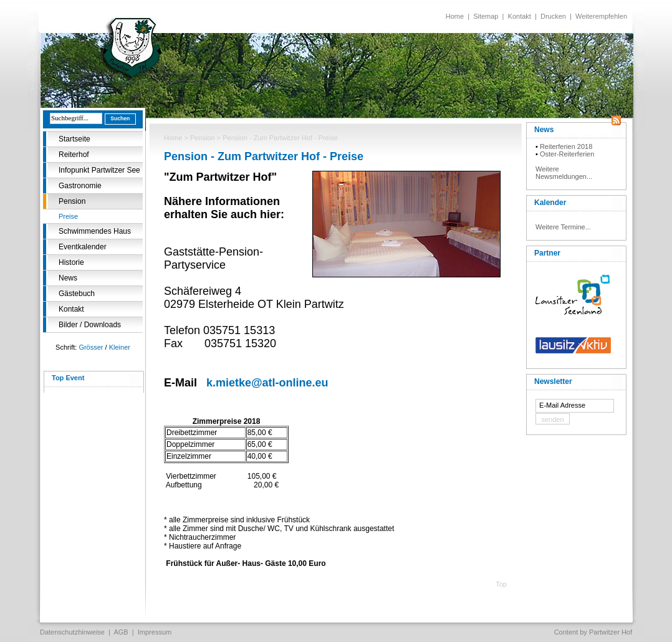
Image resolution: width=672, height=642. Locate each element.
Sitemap (486, 16)
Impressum (155, 632)
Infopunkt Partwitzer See (99, 170)
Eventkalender (83, 247)
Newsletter (553, 381)
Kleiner (120, 347)
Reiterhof (74, 155)
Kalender (550, 203)
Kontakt (520, 16)
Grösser (91, 347)
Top (501, 584)
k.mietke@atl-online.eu (267, 383)
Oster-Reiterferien (567, 154)
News (68, 278)
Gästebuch (77, 294)
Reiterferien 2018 (566, 146)
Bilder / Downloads (90, 325)
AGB (121, 632)
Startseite (74, 139)
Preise (68, 216)
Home (455, 16)
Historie (71, 262)
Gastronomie (80, 186)
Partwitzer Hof (611, 632)
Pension (72, 201)
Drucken (553, 16)
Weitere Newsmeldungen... (564, 173)
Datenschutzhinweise (72, 632)
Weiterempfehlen (601, 16)
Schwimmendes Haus (95, 231)
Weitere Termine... (563, 227)
